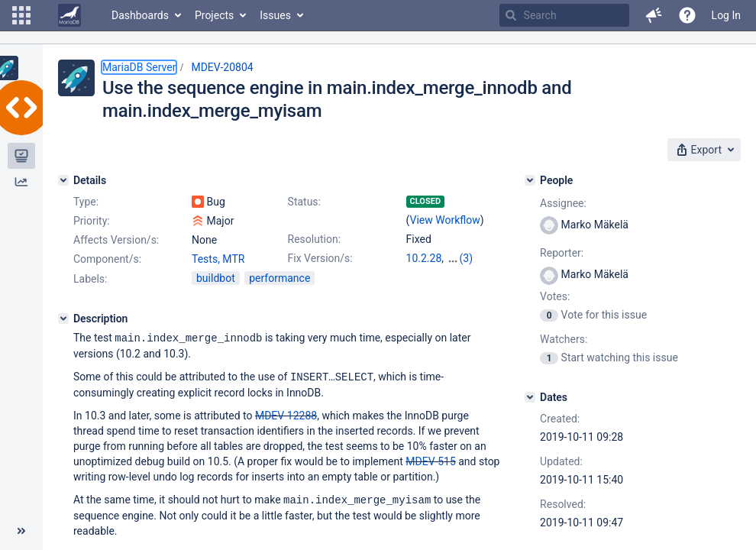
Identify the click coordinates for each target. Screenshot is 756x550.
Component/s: (107, 259)
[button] (21, 15)
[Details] (63, 180)
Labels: (90, 279)
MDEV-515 (431, 460)
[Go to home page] (69, 15)
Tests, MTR (218, 259)
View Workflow (445, 220)
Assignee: (563, 203)
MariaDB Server (139, 67)
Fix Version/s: (320, 258)
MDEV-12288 (286, 414)
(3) (467, 258)
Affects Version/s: (116, 240)
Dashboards (140, 15)
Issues (275, 15)
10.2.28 (424, 258)
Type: (86, 202)
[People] (530, 180)
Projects (214, 15)
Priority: (92, 221)
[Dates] (530, 397)
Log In (726, 15)
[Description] (63, 319)
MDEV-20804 (222, 67)
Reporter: (562, 253)
